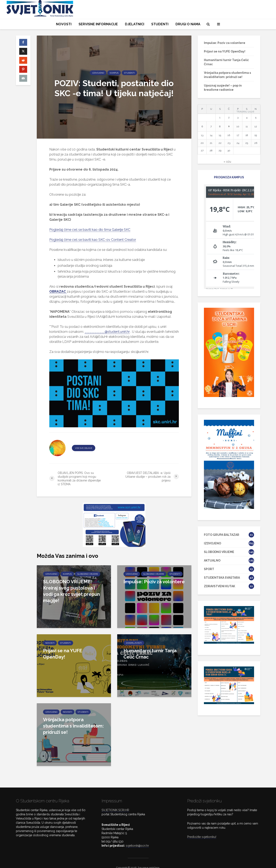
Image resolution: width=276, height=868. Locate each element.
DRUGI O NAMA (188, 24)
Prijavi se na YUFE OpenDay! (63, 654)
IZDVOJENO (98, 73)
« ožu (227, 162)
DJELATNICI (135, 24)
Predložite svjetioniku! (202, 828)
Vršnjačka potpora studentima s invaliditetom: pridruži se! (73, 726)
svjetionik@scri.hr (137, 837)
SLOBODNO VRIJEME (88, 574)
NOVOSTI (64, 24)
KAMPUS (114, 73)
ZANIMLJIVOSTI (134, 643)
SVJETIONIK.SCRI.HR (115, 801)
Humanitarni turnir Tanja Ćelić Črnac (150, 654)
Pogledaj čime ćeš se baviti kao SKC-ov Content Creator (93, 240)
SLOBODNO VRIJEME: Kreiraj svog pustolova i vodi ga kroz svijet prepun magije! (71, 591)
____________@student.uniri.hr (107, 332)
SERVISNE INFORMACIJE (98, 24)
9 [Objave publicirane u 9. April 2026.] (229, 126)
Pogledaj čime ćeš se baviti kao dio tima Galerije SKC (90, 230)
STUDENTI (160, 24)
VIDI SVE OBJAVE (84, 448)
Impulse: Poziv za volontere (154, 582)
